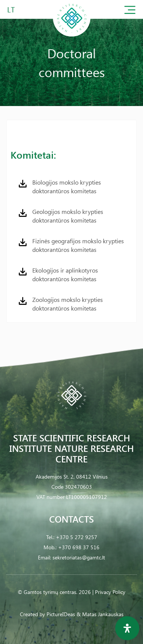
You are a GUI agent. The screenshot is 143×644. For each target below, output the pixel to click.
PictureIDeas (61, 614)
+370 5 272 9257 (77, 537)
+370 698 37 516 (79, 547)
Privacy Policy (110, 592)
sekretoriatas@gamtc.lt (79, 557)
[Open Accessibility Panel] (127, 628)
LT (11, 9)
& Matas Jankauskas (100, 614)
